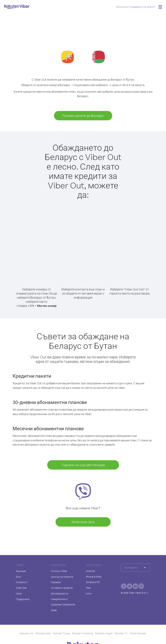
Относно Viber (59, 571)
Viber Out (21, 588)
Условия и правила (62, 588)
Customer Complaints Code (63, 607)
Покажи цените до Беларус (83, 116)
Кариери (56, 582)
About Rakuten (138, 633)
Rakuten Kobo (43, 633)
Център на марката (62, 577)
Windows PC (93, 582)
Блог (19, 577)
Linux (89, 593)
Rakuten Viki (27, 633)
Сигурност (22, 582)
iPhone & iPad (94, 577)
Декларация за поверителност (60, 596)
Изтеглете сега (83, 522)
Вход (120, 7)
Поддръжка (23, 599)
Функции (21, 571)
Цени (19, 593)
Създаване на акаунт (142, 7)
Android (90, 571)
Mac (88, 588)
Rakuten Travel (61, 633)
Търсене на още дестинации (83, 465)
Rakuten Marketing (83, 633)
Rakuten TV (121, 633)
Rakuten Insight (104, 633)
